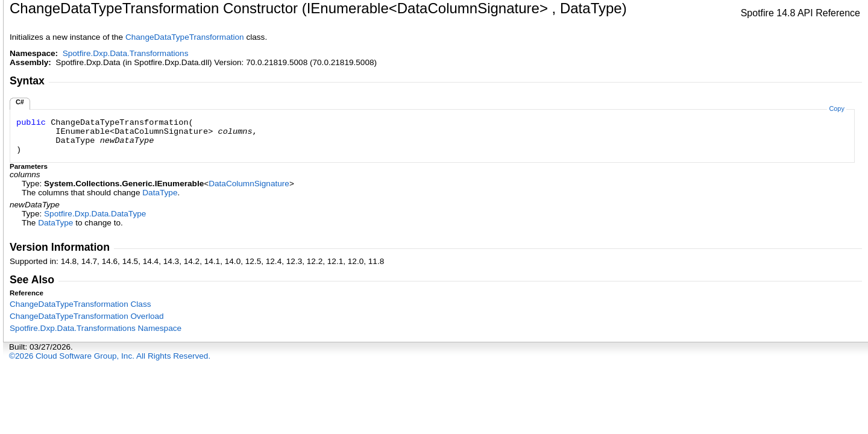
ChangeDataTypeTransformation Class (80, 304)
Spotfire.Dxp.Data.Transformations (126, 53)
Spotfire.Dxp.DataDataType (95, 214)
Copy (836, 108)
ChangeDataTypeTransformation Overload (87, 316)
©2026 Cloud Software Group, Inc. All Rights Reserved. (110, 356)
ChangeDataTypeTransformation (185, 37)
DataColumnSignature (249, 184)
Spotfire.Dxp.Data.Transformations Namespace (96, 328)
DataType (160, 193)
